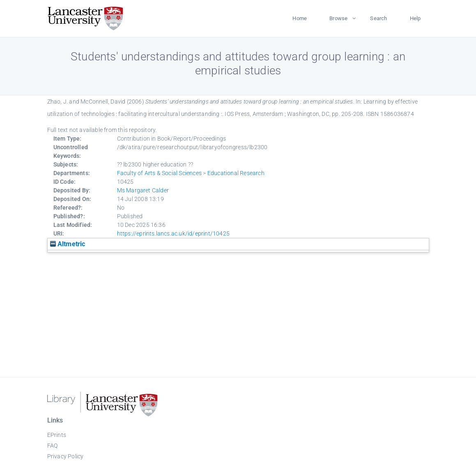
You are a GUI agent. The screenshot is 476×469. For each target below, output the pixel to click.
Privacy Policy (66, 456)
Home (300, 18)
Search (378, 18)
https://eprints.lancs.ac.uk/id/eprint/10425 (174, 233)
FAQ (53, 446)
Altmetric (68, 244)
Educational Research (236, 173)
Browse (338, 18)
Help (415, 18)
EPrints (57, 435)
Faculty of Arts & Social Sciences (160, 173)
